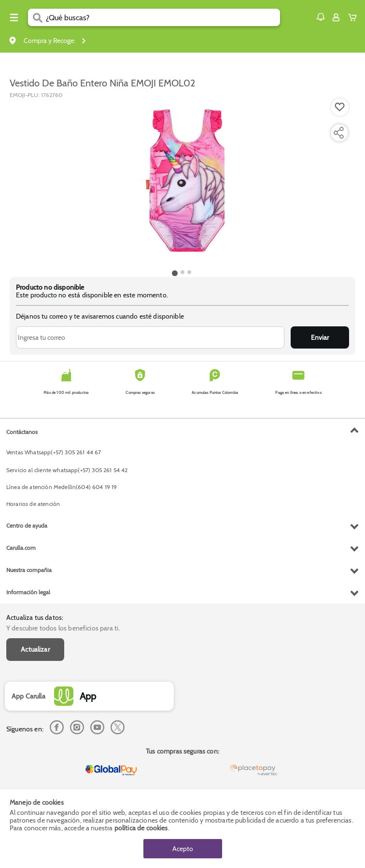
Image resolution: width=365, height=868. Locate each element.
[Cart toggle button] (355, 17)
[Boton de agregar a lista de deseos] (340, 107)
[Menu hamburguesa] (14, 17)
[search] (163, 17)
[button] (321, 17)
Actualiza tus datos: (35, 617)
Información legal (28, 592)
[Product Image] (182, 183)
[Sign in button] (336, 17)
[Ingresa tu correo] (150, 337)
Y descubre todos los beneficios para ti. (63, 628)
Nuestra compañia (29, 570)
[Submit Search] (37, 17)
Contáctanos (22, 432)
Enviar (320, 337)
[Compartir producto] (338, 133)
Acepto (183, 849)
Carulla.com (21, 548)
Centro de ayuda (27, 525)
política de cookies (141, 828)
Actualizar (35, 649)
